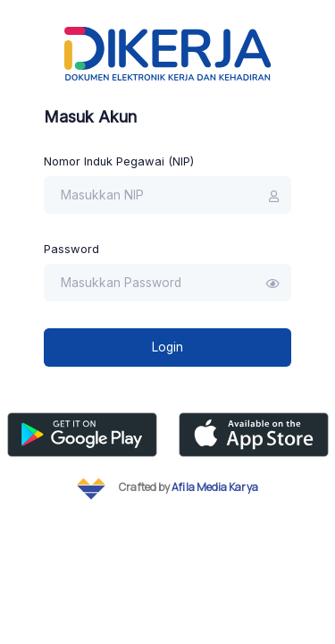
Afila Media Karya (215, 487)
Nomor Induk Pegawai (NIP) (119, 161)
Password (71, 249)
